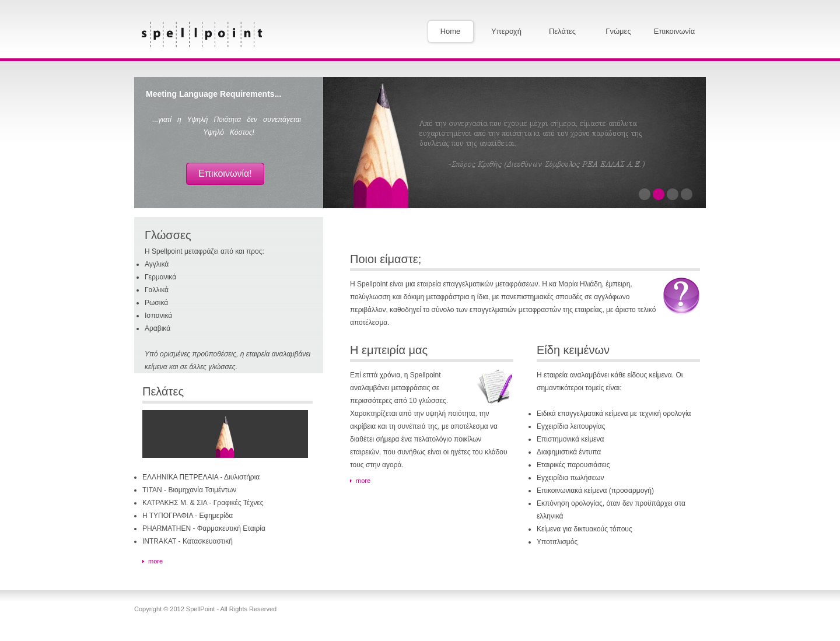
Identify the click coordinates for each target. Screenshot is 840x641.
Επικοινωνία (675, 31)
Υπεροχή (506, 31)
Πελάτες (562, 31)
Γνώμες (618, 31)
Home (451, 31)
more (155, 561)
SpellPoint (202, 34)
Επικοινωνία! (225, 174)
